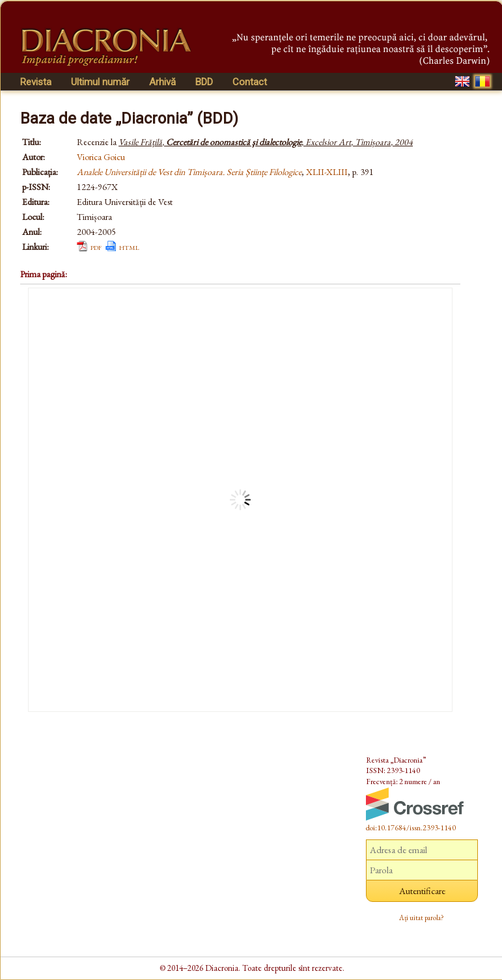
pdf (96, 247)
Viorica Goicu (101, 157)
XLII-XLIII (327, 172)
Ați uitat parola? (422, 918)
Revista (36, 82)
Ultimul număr (100, 82)
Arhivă (162, 82)
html (129, 247)
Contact (250, 82)
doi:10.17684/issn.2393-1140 (411, 828)
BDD (204, 82)
